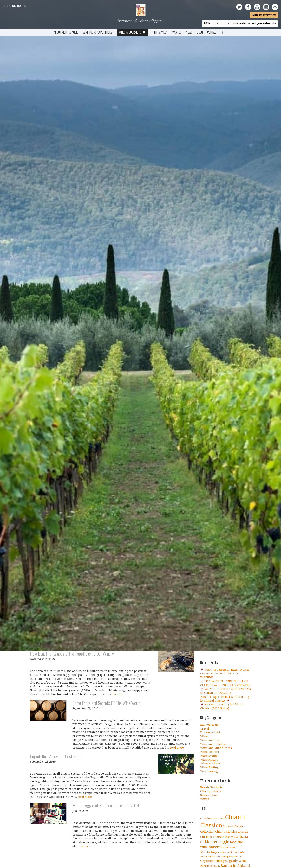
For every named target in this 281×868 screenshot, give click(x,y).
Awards (177, 32)
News (189, 32)
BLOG (200, 32)
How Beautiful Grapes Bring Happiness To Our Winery (72, 654)
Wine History (209, 760)
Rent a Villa (160, 32)
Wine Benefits (210, 752)
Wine (204, 736)
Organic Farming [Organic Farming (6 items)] (212, 861)
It (4, 6)
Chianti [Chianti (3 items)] (221, 818)
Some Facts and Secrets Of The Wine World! (107, 703)
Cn (24, 6)
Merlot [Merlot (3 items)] (204, 857)
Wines (205, 799)
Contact (213, 32)
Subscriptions (210, 795)
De (14, 6)
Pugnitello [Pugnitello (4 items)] (206, 866)
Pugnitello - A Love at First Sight (56, 756)
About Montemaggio (66, 32)
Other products (211, 791)
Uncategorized (210, 732)
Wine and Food (210, 740)
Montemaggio (209, 725)
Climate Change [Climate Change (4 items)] (224, 837)
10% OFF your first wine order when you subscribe (240, 23)
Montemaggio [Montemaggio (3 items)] (235, 857)
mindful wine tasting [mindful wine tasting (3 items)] (218, 857)
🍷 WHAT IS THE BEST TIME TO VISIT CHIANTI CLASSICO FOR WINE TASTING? (225, 673)
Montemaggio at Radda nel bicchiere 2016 (106, 805)
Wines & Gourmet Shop (132, 32)
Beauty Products (211, 787)
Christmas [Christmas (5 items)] (207, 837)
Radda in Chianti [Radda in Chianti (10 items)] (235, 866)
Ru (19, 6)
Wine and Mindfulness (216, 748)
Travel (205, 729)
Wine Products (210, 763)
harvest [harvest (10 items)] (215, 847)
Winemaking (209, 771)
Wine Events (209, 756)
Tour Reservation (264, 15)
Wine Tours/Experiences (98, 32)
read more (114, 694)
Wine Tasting (209, 767)
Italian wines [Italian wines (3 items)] (229, 848)
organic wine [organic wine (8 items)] (236, 861)
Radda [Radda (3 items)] (217, 866)
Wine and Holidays (213, 744)
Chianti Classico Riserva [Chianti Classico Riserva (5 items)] (232, 832)
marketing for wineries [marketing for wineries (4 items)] (232, 852)
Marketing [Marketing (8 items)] (209, 852)
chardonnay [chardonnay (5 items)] (209, 818)
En (9, 6)
